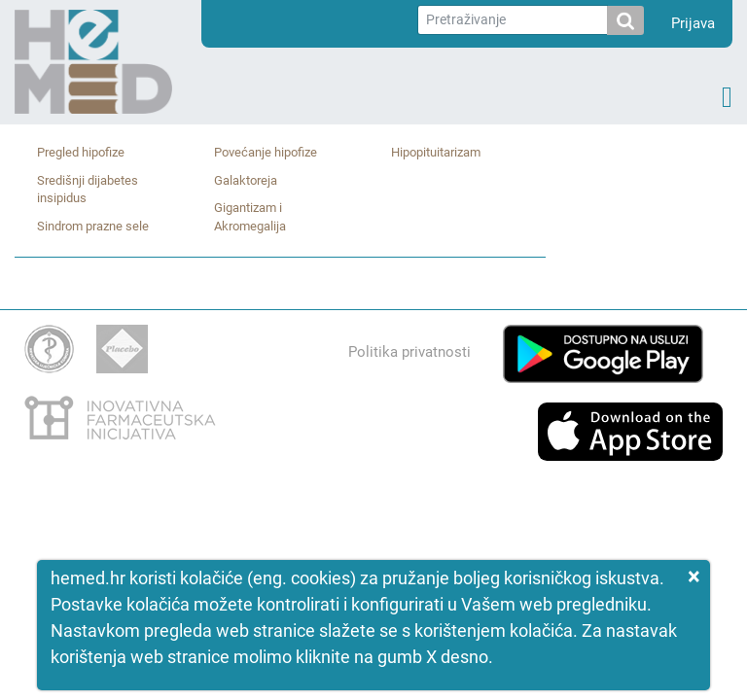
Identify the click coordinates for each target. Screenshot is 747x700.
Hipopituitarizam (436, 152)
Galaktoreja (246, 180)
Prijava (693, 23)
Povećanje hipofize (266, 152)
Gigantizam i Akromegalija (250, 217)
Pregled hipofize (81, 152)
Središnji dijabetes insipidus (88, 190)
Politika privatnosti (409, 352)
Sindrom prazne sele (93, 226)
